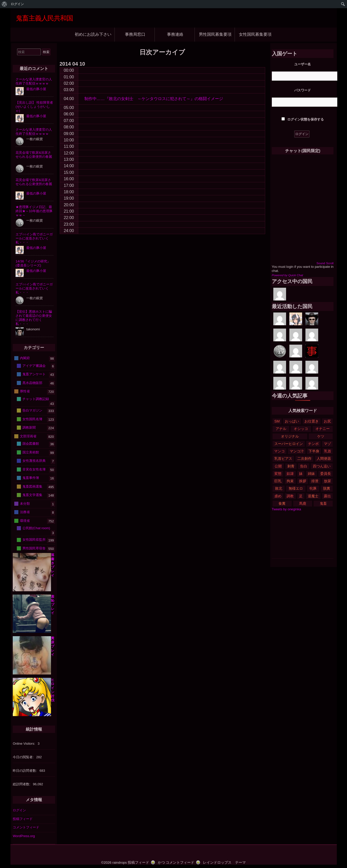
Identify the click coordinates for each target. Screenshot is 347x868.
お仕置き (312, 421)
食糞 (282, 503)
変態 (278, 474)
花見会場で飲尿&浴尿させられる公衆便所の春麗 (34, 155)
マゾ (327, 444)
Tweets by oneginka (286, 509)
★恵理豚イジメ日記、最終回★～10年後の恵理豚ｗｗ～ (34, 211)
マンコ (279, 451)
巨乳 (278, 481)
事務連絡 (175, 34)
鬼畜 (323, 503)
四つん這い (322, 466)
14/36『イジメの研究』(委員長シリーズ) (33, 263)
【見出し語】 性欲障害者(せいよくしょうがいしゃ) (34, 107)
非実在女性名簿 (34, 469)
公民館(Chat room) (36, 528)
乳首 (328, 451)
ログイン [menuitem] (17, 4)
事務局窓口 (135, 34)
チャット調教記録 (36, 399)
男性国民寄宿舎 (34, 548)
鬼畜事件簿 (31, 478)
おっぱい (292, 421)
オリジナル (290, 436)
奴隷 (290, 474)
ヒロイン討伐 (53, 690)
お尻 (327, 421)
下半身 (314, 451)
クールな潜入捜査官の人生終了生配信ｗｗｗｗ (34, 81)
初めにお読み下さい (93, 34)
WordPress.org (24, 836)
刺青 (291, 466)
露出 (327, 496)
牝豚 (313, 488)
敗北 (279, 488)
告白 (304, 466)
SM (277, 421)
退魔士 (313, 496)
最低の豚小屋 (36, 89)
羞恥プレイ (53, 605)
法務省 (25, 512)
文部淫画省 (28, 436)
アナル (281, 429)
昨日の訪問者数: (25, 771)
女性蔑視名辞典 (34, 461)
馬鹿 (303, 503)
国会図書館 (31, 444)
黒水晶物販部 (32, 383)
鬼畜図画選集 (32, 486)
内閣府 (25, 358)
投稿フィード (23, 819)
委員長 (326, 474)
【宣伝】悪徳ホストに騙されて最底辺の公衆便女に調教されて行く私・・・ (34, 318)
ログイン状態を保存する (303, 119)
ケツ (321, 436)
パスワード (303, 90)
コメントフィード (26, 827)
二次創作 (304, 459)
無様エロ (296, 488)
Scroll (330, 263)
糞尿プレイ (53, 646)
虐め (278, 496)
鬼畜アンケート (34, 374)
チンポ (313, 444)
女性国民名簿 (32, 419)
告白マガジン (32, 410)
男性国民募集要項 (215, 34)
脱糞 (327, 488)
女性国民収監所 (34, 540)
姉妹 (311, 474)
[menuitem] (4, 4)
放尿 (327, 481)
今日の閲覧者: (24, 757)
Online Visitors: (24, 744)
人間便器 (324, 459)
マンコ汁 (297, 451)
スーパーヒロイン (289, 444)
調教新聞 (29, 427)
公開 (278, 466)
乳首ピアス (283, 459)
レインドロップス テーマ (224, 863)
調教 (290, 496)
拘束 (290, 481)
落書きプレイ (53, 565)
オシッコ (301, 429)
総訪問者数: (22, 784)
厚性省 (25, 391)
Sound (321, 263)
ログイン (19, 810)
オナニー (323, 429)
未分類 (25, 503)
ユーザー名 (303, 64)
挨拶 (303, 481)
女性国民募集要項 (255, 34)
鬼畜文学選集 (32, 495)
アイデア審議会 (34, 365)
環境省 (25, 520)
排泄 (315, 481)
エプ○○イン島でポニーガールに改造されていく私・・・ (34, 238)
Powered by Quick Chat (287, 275)
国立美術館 (31, 452)
